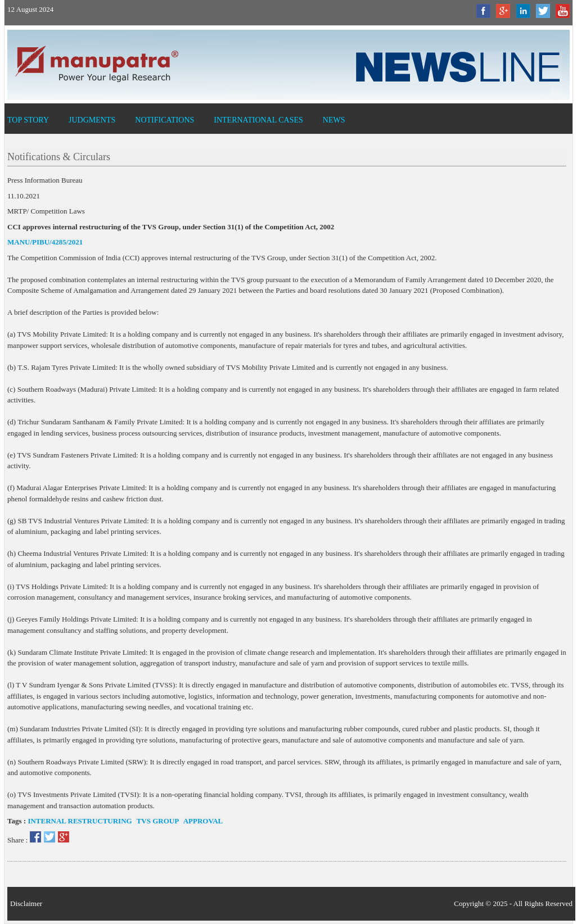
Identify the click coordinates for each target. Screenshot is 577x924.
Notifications (164, 120)
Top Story (28, 120)
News (334, 120)
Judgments (92, 120)
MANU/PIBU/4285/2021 (45, 242)
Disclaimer (26, 903)
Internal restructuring (80, 821)
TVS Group (157, 821)
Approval (202, 821)
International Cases (258, 120)
